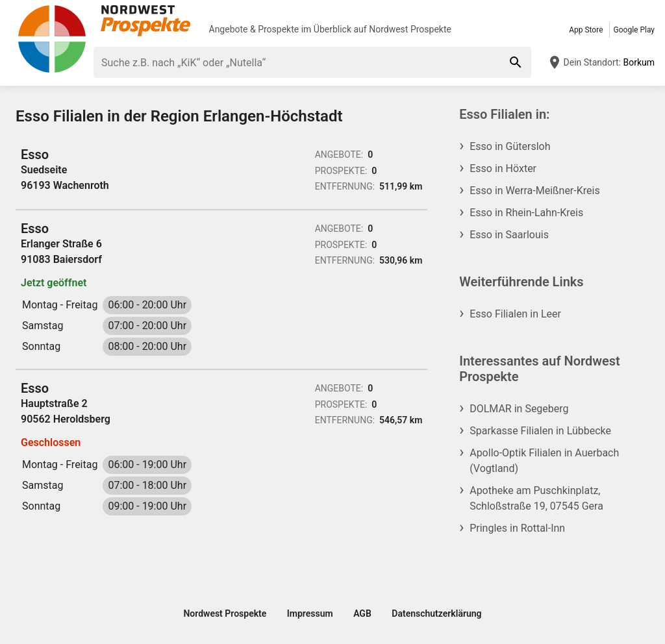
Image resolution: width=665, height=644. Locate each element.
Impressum (310, 613)
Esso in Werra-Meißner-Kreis (534, 191)
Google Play (634, 30)
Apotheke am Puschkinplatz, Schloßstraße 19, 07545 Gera (536, 498)
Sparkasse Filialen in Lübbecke (540, 431)
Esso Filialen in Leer (515, 314)
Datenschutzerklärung (436, 613)
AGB (362, 613)
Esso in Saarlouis (509, 235)
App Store (586, 30)
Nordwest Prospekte (410, 29)
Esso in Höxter (503, 168)
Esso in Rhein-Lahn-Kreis (526, 213)
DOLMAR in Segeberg (519, 409)
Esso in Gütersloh (510, 146)
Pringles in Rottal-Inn (517, 528)
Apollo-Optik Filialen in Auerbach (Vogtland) (544, 461)
